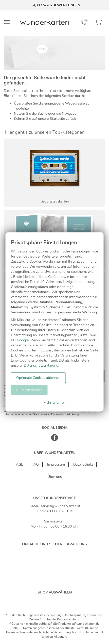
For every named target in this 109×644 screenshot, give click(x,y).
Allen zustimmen (29, 390)
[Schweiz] (49, 600)
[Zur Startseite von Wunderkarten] (44, 22)
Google (23, 340)
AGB (20, 464)
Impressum (56, 464)
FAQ (35, 464)
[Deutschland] (38, 600)
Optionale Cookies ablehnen (38, 378)
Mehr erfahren (55, 403)
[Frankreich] (71, 600)
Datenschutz (83, 464)
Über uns (55, 477)
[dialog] (55, 322)
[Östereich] (60, 600)
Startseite (57, 119)
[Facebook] (55, 440)
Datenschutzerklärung (41, 366)
